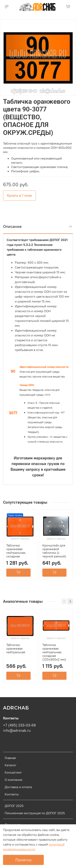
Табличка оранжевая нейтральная (16, 648)
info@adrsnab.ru (17, 731)
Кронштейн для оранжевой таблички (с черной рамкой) (54, 551)
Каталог (11, 765)
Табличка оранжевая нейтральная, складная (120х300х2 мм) (54, 652)
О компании (13, 780)
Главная (10, 758)
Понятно (23, 860)
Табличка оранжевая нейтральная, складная (16, 551)
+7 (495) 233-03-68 (19, 725)
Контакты (12, 794)
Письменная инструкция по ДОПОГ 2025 (35, 813)
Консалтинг (13, 772)
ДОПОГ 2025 (14, 806)
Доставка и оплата (18, 787)
